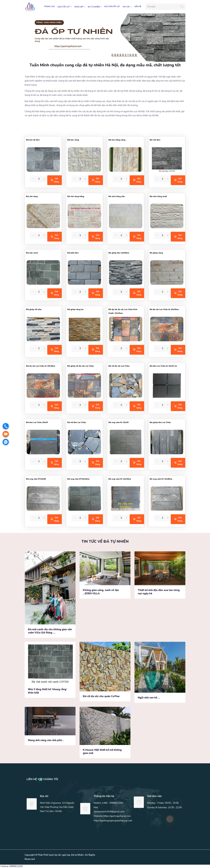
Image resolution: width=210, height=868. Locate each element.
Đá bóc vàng (73, 140)
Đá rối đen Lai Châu (77, 422)
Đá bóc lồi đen (33, 140)
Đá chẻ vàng (32, 196)
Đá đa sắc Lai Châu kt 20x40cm (41, 366)
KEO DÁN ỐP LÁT (112, 7)
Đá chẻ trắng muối (158, 196)
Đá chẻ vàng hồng (76, 196)
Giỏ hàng (55, 180)
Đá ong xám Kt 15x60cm (161, 479)
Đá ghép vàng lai (75, 309)
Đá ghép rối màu (34, 309)
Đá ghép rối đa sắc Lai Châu (81, 366)
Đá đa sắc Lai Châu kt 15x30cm (164, 309)
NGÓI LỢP (80, 7)
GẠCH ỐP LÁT (65, 7)
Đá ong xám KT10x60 (36, 479)
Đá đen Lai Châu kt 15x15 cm (163, 366)
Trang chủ (49, 7)
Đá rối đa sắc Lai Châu (119, 366)
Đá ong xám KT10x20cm (78, 479)
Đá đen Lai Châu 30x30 (37, 422)
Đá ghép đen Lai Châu (160, 422)
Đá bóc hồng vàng (117, 140)
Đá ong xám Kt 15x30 (118, 422)
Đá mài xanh (32, 253)
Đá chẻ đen (155, 140)
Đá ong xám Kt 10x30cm (120, 479)
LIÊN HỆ (138, 7)
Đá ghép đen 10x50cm (119, 253)
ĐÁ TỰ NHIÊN (95, 7)
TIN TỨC (127, 7)
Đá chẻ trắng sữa (117, 196)
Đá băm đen (73, 253)
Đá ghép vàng (156, 253)
